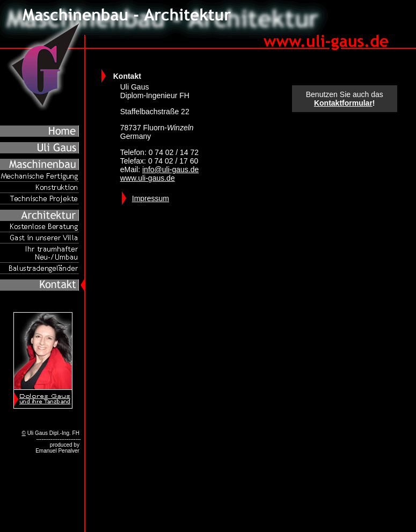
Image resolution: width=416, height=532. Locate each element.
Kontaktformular (343, 103)
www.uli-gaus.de (148, 178)
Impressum (151, 198)
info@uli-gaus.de (170, 169)
